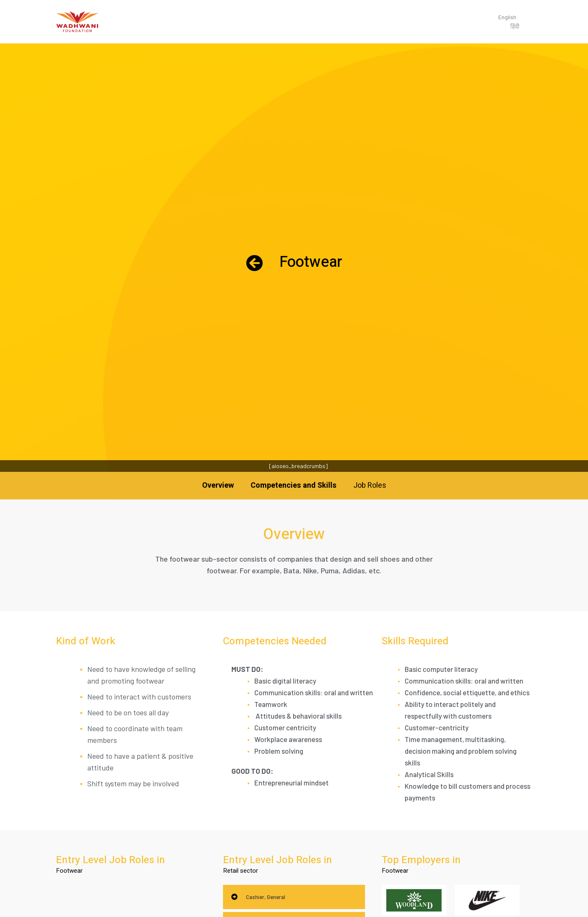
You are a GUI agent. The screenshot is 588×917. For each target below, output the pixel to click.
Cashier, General (266, 897)
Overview (218, 485)
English (507, 17)
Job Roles (370, 485)
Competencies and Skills (294, 485)
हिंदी (515, 26)
